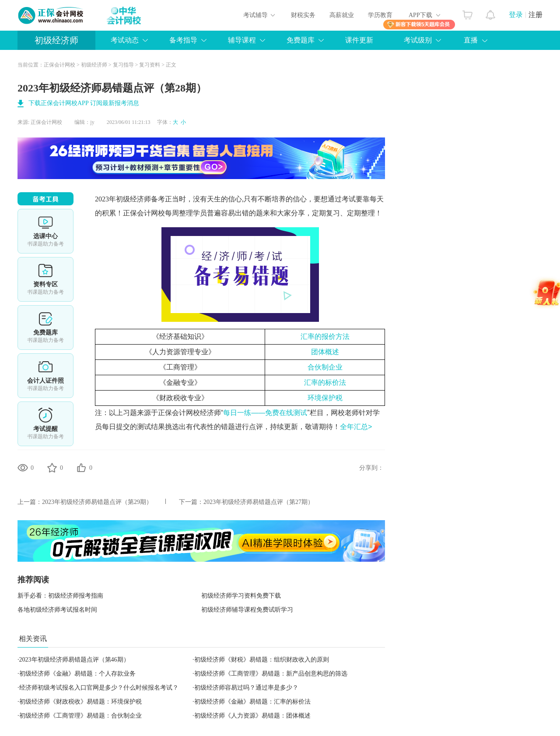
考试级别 (418, 40)
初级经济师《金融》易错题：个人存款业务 (77, 674)
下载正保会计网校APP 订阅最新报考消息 (84, 103)
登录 (516, 15)
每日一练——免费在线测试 (265, 413)
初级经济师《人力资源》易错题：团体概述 (252, 716)
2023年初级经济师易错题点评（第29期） (97, 502)
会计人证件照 (45, 376)
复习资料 (150, 65)
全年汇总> (356, 427)
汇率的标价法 (325, 382)
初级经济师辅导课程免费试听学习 (247, 610)
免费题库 (301, 40)
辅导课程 (242, 40)
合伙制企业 (325, 367)
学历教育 (380, 15)
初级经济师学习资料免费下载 (241, 596)
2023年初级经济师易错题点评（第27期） (259, 502)
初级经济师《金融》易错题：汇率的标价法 (252, 702)
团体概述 (325, 352)
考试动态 (125, 40)
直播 (471, 40)
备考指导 (183, 40)
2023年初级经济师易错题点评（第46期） (74, 660)
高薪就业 (342, 15)
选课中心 (45, 231)
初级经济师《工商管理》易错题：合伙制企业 (80, 716)
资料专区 (45, 279)
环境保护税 (325, 398)
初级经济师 (56, 40)
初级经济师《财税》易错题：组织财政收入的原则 (262, 660)
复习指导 (123, 65)
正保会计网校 (59, 65)
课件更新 (359, 40)
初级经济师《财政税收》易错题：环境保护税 (80, 702)
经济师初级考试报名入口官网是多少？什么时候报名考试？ (99, 688)
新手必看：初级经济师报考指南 (60, 596)
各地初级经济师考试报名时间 (57, 610)
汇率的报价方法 (325, 336)
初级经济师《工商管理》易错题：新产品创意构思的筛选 (271, 674)
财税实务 (303, 15)
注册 (535, 15)
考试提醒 (45, 424)
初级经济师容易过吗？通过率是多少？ (246, 688)
